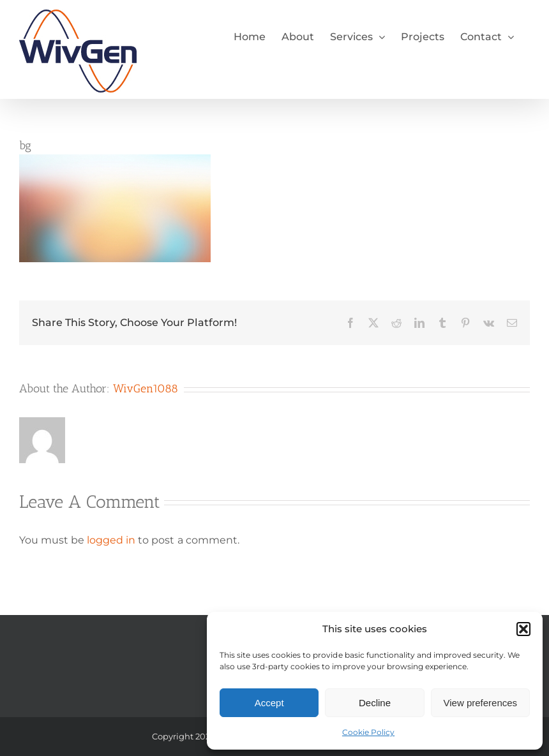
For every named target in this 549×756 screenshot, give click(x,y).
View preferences (481, 703)
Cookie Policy (368, 732)
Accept (269, 703)
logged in (111, 540)
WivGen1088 (146, 389)
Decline (375, 703)
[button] (523, 629)
